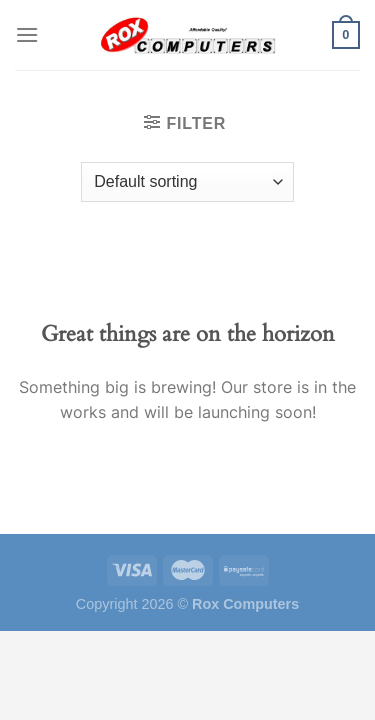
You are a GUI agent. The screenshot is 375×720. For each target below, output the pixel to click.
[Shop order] (187, 182)
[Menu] (27, 34)
